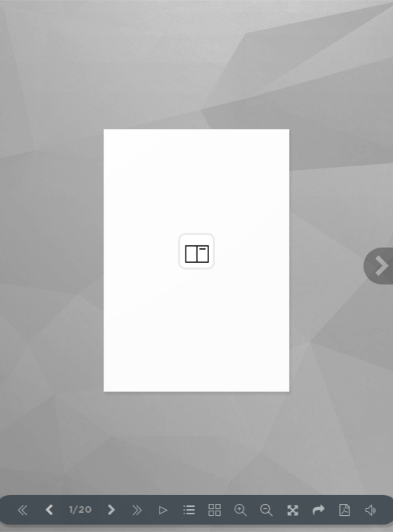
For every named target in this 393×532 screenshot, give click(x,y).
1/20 (80, 510)
